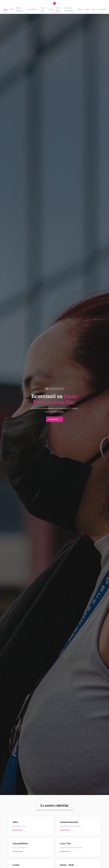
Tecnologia (102, 9)
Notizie (80, 9)
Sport (94, 9)
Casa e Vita (43, 9)
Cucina (51, 9)
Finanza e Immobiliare (69, 9)
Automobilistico (33, 9)
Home (5, 9)
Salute (87, 9)
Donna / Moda (58, 9)
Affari (12, 9)
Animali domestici (20, 9)
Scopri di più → (55, 419)
